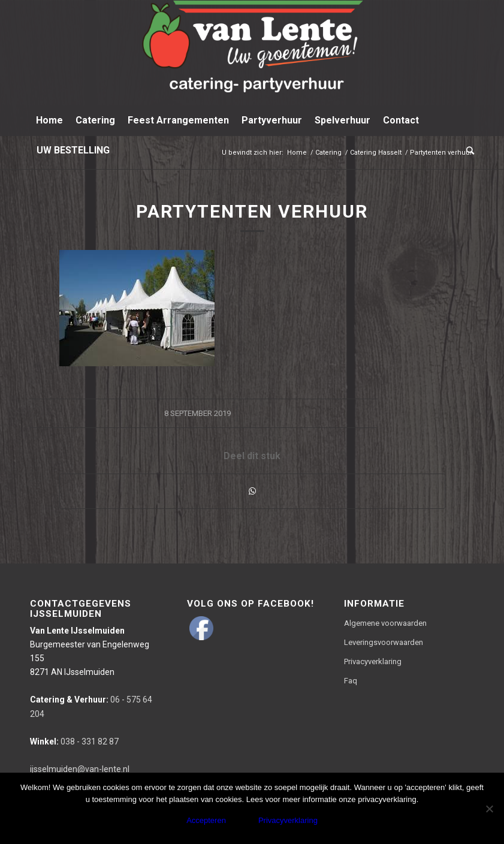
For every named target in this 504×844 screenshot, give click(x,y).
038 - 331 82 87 (74, 741)
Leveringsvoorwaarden (384, 642)
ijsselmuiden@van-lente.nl (80, 769)
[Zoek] (467, 150)
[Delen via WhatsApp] (252, 491)
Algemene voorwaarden (385, 623)
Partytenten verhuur (252, 211)
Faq (351, 681)
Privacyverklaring (373, 661)
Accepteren (206, 820)
